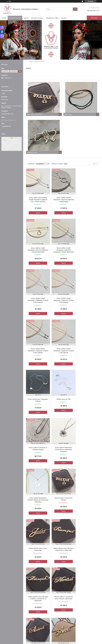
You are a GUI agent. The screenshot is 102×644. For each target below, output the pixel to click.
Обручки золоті (57, 592)
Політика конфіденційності (61, 606)
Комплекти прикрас (82, 594)
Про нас (26, 18)
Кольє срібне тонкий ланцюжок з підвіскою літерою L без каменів (62, 298)
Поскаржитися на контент (47, 606)
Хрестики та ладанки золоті (61, 598)
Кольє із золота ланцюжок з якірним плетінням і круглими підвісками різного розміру (63, 547)
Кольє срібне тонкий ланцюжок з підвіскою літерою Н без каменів (38, 298)
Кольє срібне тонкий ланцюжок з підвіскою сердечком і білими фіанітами (38, 249)
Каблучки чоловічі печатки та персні (87, 598)
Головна (4, 18)
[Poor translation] (7, 617)
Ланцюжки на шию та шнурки (85, 596)
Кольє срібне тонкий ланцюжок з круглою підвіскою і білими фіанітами (87, 199)
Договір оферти (7, 598)
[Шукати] (75, 9)
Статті (30, 594)
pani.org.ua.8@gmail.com (9, 120)
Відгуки (31, 592)
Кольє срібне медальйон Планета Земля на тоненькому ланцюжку (38, 398)
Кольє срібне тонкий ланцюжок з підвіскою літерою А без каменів (63, 249)
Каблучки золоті (57, 594)
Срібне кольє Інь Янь (38, 346)
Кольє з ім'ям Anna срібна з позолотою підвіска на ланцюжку (63, 497)
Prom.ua (60, 604)
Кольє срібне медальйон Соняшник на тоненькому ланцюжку (87, 348)
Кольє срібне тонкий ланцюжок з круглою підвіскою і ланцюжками (63, 199)
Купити (38, 212)
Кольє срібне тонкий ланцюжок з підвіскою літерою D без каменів (87, 249)
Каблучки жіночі (81, 592)
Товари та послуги (15, 18)
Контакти (64, 18)
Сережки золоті (57, 596)
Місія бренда (32, 596)
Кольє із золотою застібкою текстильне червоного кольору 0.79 (87, 547)
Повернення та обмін (52, 18)
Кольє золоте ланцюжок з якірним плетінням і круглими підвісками (38, 547)
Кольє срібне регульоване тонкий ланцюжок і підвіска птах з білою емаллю (38, 199)
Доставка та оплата (37, 18)
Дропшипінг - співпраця (35, 598)
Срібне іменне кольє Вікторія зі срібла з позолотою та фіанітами (62, 447)
